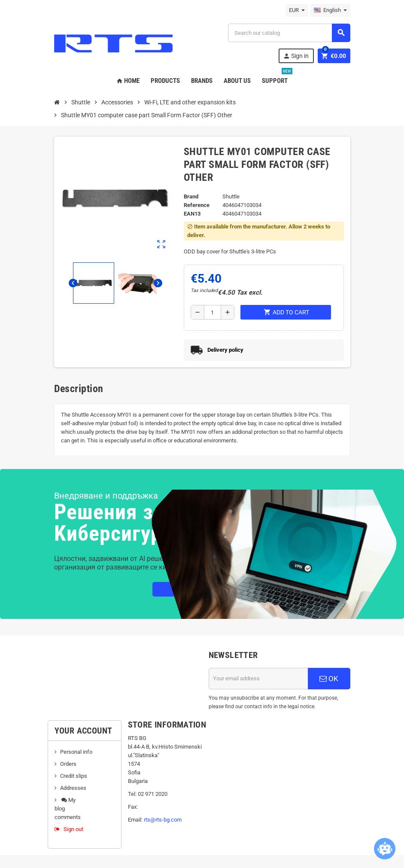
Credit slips (74, 776)
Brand (191, 196)
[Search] (289, 33)
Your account (84, 731)
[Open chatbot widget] (385, 849)
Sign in (296, 56)
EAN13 (192, 214)
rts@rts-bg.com (163, 820)
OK (329, 679)
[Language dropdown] (330, 10)
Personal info (76, 752)
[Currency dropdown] (297, 10)
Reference (197, 205)
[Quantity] (213, 312)
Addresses (73, 788)
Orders (68, 764)
